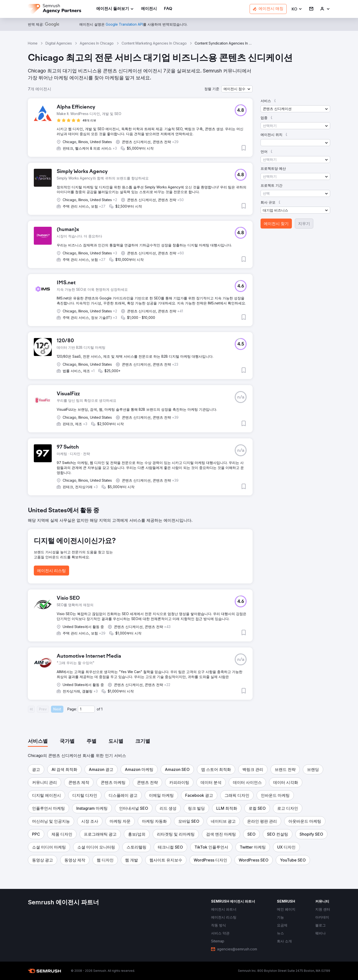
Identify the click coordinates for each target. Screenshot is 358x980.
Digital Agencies (59, 43)
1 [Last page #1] (102, 709)
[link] (149, 9)
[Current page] (86, 709)
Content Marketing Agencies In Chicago (154, 43)
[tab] (38, 742)
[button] (297, 9)
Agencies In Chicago (97, 43)
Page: (72, 709)
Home (33, 43)
